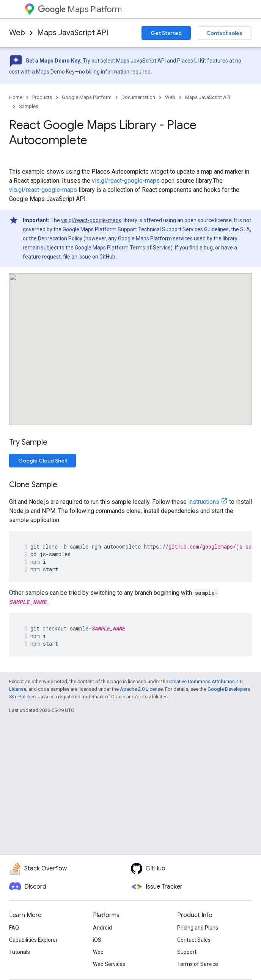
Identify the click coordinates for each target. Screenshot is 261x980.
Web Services (109, 964)
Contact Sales (194, 940)
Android (102, 928)
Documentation (138, 97)
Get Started (166, 33)
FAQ (14, 928)
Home (16, 97)
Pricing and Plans (198, 928)
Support (187, 952)
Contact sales (224, 33)
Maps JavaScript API (73, 33)
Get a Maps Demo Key (53, 61)
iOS (97, 940)
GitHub (107, 257)
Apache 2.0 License (141, 689)
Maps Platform (80, 9)
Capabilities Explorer (33, 940)
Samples (29, 106)
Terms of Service (198, 964)
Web (17, 33)
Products (42, 97)
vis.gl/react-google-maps (126, 181)
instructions (204, 502)
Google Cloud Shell (42, 461)
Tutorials (20, 952)
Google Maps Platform (87, 97)
